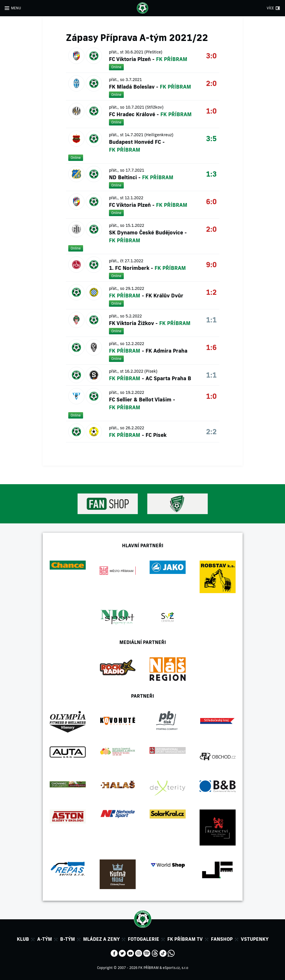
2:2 (211, 431)
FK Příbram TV (185, 939)
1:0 (211, 111)
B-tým (68, 939)
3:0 (211, 56)
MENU (16, 8)
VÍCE (270, 8)
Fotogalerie (144, 939)
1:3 (211, 174)
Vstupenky (255, 939)
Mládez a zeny (101, 939)
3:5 (211, 138)
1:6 (211, 347)
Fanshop (222, 939)
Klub (23, 939)
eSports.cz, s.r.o (175, 968)
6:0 (211, 201)
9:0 (211, 264)
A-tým (45, 939)
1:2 (211, 292)
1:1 (211, 320)
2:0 (211, 83)
